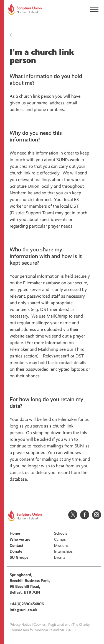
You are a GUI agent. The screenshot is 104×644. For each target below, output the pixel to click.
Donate (16, 551)
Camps (60, 539)
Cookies (40, 625)
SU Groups (19, 557)
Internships (63, 551)
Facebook (85, 515)
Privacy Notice (20, 625)
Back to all (12, 35)
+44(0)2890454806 (27, 604)
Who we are (20, 539)
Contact (17, 546)
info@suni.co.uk (24, 610)
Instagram (97, 515)
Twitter (73, 515)
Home (15, 533)
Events (60, 557)
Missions (61, 546)
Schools (61, 533)
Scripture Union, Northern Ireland (25, 9)
